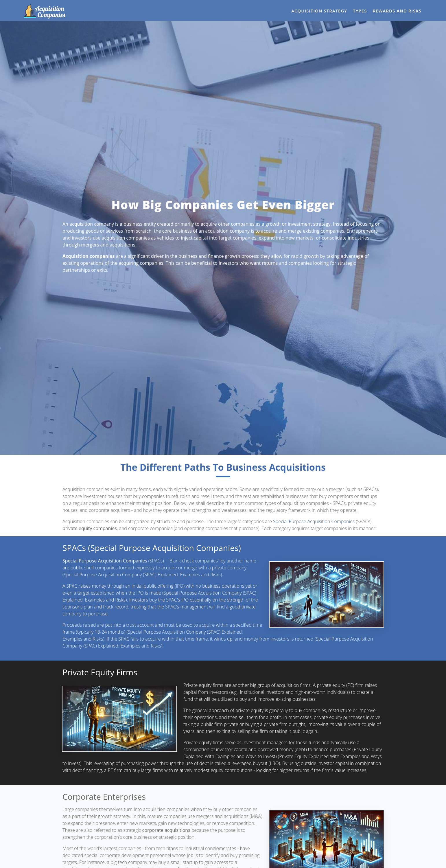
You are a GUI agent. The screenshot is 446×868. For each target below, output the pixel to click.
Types (360, 11)
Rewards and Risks (397, 11)
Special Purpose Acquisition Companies (314, 521)
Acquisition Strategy (319, 11)
